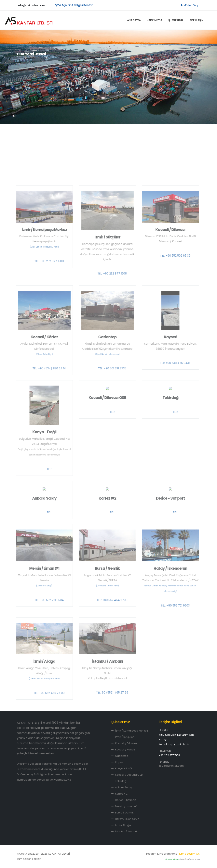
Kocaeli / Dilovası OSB (127, 775)
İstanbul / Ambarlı (124, 831)
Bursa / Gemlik (122, 813)
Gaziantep (120, 756)
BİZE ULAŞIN (196, 20)
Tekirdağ (119, 781)
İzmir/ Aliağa (121, 825)
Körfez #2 (119, 794)
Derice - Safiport (124, 800)
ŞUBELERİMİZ (176, 20)
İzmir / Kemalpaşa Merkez (130, 731)
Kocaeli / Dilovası (124, 743)
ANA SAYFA (134, 20)
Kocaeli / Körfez (123, 750)
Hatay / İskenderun (125, 819)
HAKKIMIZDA (154, 20)
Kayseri (118, 762)
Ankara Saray (122, 787)
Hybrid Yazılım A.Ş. (189, 854)
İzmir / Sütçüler (123, 737)
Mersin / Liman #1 (124, 806)
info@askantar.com (31, 5)
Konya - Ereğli (122, 768)
